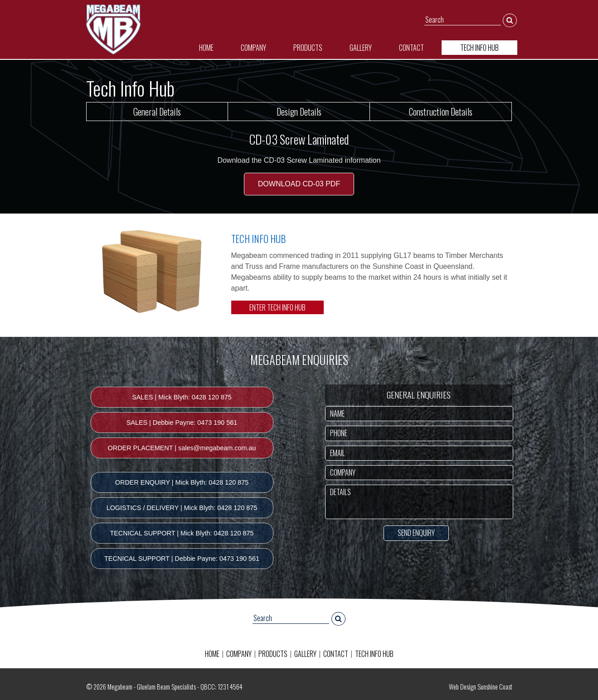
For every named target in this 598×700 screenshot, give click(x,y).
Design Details (299, 112)
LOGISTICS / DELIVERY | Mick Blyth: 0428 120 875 (182, 508)
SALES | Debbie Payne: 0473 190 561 (182, 423)
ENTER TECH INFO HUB (277, 307)
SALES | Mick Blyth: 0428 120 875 (182, 397)
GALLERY (361, 48)
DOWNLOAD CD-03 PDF (299, 184)
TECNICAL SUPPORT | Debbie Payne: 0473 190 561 (182, 559)
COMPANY (253, 48)
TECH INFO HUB (479, 48)
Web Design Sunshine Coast (481, 687)
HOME (206, 48)
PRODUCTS (308, 48)
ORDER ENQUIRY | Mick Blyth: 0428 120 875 (182, 482)
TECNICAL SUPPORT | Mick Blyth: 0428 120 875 (182, 533)
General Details (157, 112)
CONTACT (411, 48)
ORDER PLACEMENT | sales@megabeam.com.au (182, 448)
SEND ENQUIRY (416, 533)
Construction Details (441, 112)
